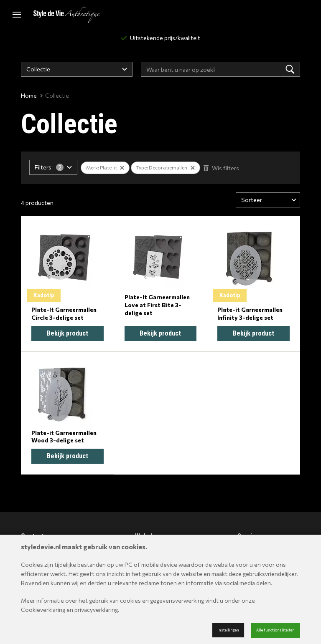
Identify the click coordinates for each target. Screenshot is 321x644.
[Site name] (67, 15)
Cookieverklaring (43, 610)
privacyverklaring (96, 610)
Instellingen (228, 630)
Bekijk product (68, 333)
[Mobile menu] (17, 15)
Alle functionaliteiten (275, 630)
